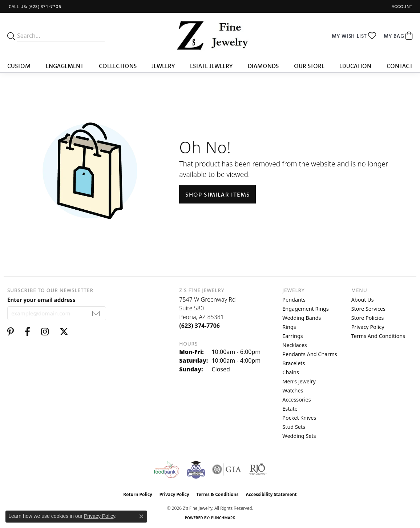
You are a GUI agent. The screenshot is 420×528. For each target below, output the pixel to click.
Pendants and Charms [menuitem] (310, 354)
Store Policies (368, 318)
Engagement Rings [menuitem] (306, 309)
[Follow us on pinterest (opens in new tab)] (11, 332)
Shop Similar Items (217, 194)
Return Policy (138, 494)
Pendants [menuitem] (294, 300)
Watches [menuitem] (293, 390)
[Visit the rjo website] (258, 469)
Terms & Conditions (218, 494)
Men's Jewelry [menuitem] (299, 381)
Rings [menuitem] (289, 327)
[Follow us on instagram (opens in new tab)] (45, 332)
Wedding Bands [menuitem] (302, 318)
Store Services (368, 309)
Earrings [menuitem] (292, 336)
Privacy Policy (368, 327)
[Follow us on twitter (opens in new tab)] (64, 332)
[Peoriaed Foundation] (196, 469)
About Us (363, 300)
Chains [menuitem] (291, 372)
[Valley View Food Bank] (166, 469)
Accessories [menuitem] (296, 400)
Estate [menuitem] (290, 409)
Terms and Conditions (378, 336)
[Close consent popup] (141, 516)
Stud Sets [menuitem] (294, 427)
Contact (400, 66)
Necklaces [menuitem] (294, 345)
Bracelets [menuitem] (294, 363)
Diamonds (263, 66)
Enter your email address (41, 300)
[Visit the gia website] (227, 469)
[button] (401, 6)
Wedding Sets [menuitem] (299, 436)
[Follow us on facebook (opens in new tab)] (27, 332)
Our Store (309, 66)
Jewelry (163, 66)
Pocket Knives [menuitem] (299, 418)
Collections (118, 66)
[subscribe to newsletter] (96, 313)
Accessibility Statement (271, 494)
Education (355, 66)
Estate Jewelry (211, 66)
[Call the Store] (199, 326)
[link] (34, 6)
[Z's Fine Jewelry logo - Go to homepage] (210, 36)
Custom (19, 66)
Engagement (65, 66)
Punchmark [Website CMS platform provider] (223, 518)
